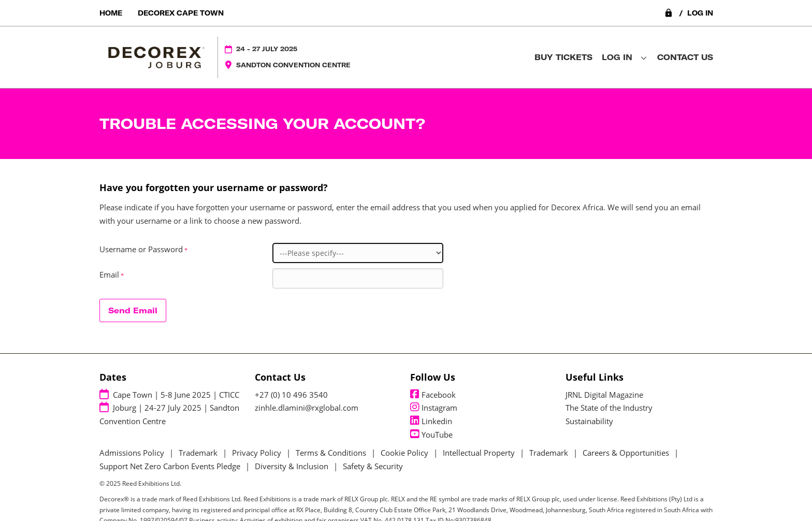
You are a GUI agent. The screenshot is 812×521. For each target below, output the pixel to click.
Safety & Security (373, 466)
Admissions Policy (132, 453)
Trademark (198, 453)
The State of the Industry (609, 408)
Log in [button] (624, 57)
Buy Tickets (563, 57)
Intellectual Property (479, 453)
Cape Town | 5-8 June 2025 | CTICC (169, 394)
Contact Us (685, 57)
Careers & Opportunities (626, 453)
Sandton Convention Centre (293, 65)
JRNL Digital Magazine (604, 395)
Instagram (434, 408)
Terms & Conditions (331, 453)
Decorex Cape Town (181, 13)
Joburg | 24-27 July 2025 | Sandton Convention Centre (169, 414)
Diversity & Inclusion (292, 466)
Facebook (433, 395)
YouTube (431, 435)
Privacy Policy (257, 453)
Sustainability (589, 421)
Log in (688, 13)
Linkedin (431, 421)
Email (112, 275)
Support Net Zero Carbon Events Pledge (170, 466)
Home (111, 13)
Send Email (133, 310)
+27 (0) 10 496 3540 (291, 395)
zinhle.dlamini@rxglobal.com (307, 408)
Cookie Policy (404, 453)
